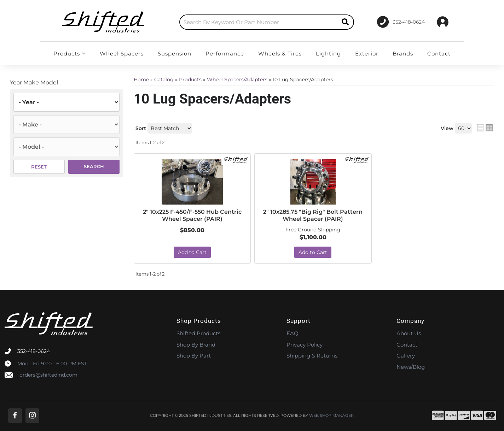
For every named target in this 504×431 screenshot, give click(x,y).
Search (94, 166)
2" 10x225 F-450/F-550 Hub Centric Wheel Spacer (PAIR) (192, 215)
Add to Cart (192, 252)
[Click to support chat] (401, 22)
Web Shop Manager (331, 416)
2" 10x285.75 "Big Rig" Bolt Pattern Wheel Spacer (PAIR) (313, 215)
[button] (267, 22)
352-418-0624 (34, 351)
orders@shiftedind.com (48, 375)
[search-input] (259, 22)
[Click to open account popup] (443, 22)
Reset (39, 167)
